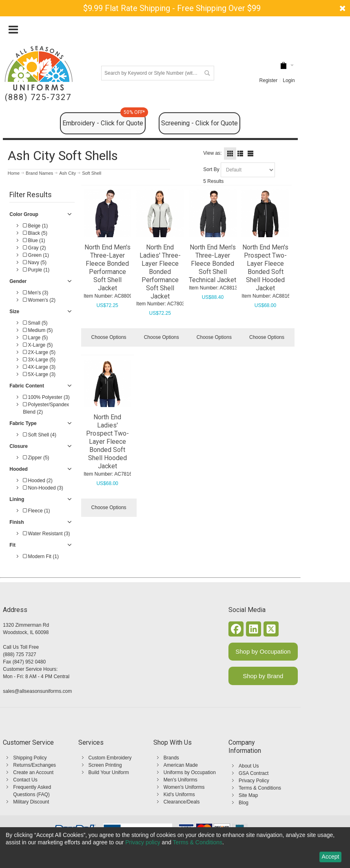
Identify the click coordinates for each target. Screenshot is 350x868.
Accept (331, 857)
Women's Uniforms (184, 787)
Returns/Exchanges (34, 765)
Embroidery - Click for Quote (104, 120)
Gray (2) (34, 248)
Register (269, 80)
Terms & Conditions (260, 788)
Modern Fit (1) (41, 556)
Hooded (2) (38, 481)
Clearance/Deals (182, 802)
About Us (249, 766)
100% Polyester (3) (46, 397)
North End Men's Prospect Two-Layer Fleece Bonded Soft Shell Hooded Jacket (265, 268)
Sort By (211, 169)
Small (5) (35, 323)
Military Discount (31, 802)
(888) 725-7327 (38, 97)
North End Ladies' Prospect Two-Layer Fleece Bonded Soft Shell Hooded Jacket (107, 442)
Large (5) (35, 338)
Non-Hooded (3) (43, 488)
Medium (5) (38, 330)
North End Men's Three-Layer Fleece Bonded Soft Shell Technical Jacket (213, 264)
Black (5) (35, 233)
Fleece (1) (36, 511)
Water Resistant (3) (46, 534)
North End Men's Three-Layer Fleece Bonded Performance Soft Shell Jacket (107, 268)
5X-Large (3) (39, 374)
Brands (171, 758)
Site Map (248, 795)
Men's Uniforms (181, 780)
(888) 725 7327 (19, 654)
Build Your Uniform (109, 772)
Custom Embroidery (110, 758)
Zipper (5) (36, 458)
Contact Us (25, 780)
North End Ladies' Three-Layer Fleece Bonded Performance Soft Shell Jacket (160, 272)
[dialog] (175, 848)
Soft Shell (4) (40, 435)
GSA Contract (254, 773)
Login (289, 80)
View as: (212, 153)
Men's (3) (35, 293)
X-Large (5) (38, 345)
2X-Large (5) (39, 352)
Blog (244, 803)
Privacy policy (143, 842)
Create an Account (33, 772)
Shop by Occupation (263, 651)
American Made (181, 765)
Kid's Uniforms (179, 795)
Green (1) (36, 255)
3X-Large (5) (39, 360)
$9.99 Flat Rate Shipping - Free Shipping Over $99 (172, 8)
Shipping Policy (30, 758)
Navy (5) (35, 263)
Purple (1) (36, 270)
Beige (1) (35, 226)
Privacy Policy (254, 781)
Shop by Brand (263, 676)
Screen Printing (105, 765)
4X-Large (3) (39, 367)
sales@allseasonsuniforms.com (37, 691)
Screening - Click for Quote (199, 123)
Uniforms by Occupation (190, 772)
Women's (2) (39, 300)
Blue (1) (34, 240)
